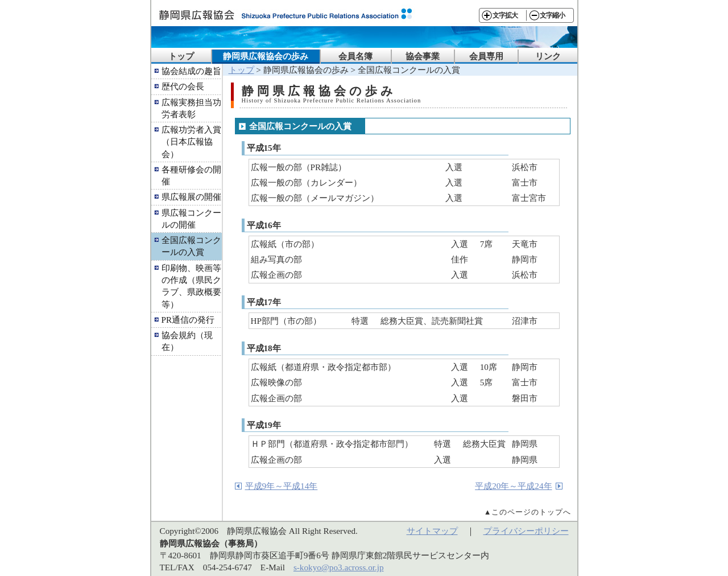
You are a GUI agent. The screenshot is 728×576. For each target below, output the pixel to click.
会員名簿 (355, 56)
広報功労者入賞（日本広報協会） (191, 142)
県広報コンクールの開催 (191, 219)
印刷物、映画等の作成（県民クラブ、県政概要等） (191, 286)
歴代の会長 (183, 86)
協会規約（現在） (187, 341)
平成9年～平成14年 (282, 486)
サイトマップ (432, 531)
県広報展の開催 (191, 197)
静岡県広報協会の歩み (266, 56)
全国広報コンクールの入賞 (191, 246)
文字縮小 (552, 15)
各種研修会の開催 (191, 175)
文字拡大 (505, 15)
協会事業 (423, 56)
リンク (548, 56)
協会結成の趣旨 (191, 71)
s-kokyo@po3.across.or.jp (339, 567)
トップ (181, 56)
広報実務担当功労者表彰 (191, 108)
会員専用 (486, 56)
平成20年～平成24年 (513, 486)
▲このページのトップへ (528, 512)
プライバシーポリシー (526, 531)
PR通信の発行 (188, 320)
